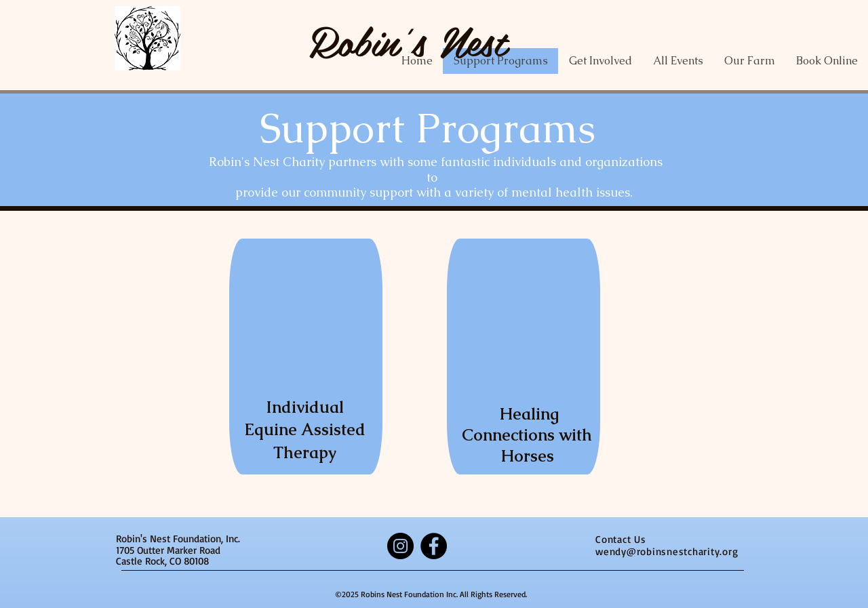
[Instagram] (400, 546)
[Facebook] (434, 546)
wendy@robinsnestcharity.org (667, 551)
